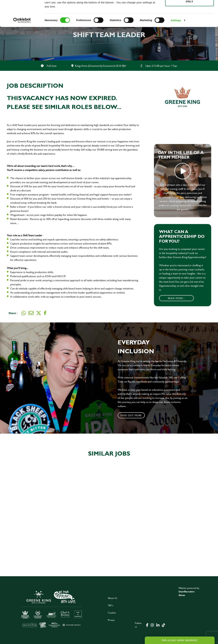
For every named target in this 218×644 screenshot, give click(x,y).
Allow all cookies (189, 9)
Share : (13, 313)
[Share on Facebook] (45, 313)
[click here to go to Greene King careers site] (52, 609)
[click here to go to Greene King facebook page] (147, 625)
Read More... (176, 298)
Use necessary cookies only (190, 22)
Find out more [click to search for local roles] (131, 415)
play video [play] (183, 171)
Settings (176, 42)
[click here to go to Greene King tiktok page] (163, 625)
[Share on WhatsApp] (24, 313)
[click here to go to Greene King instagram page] (152, 625)
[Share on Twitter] (39, 313)
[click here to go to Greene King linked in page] (158, 625)
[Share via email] (31, 313)
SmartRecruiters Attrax (186, 593)
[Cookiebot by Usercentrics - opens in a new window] (22, 43)
